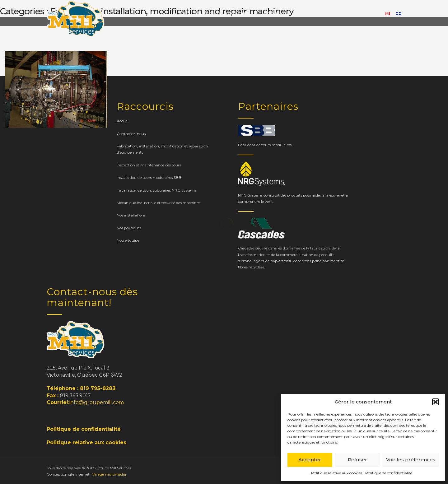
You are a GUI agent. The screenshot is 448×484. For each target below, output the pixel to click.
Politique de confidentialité (389, 473)
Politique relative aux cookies (337, 473)
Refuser (357, 460)
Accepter (310, 460)
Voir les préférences (411, 460)
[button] (436, 402)
